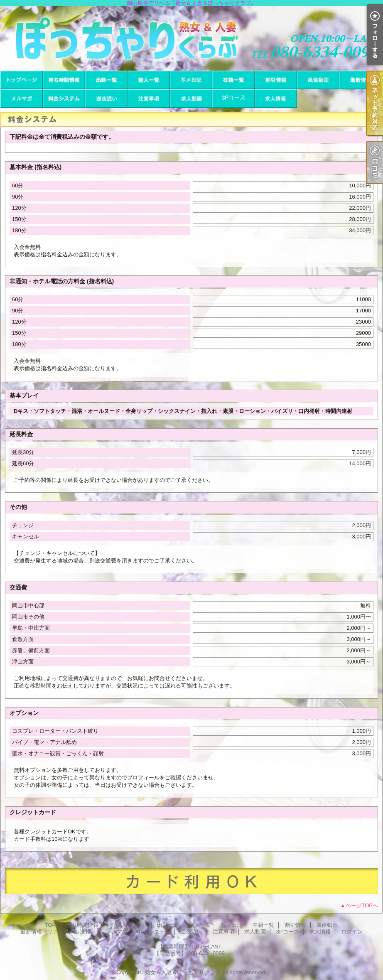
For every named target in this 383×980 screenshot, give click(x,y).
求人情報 (276, 99)
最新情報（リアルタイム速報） (361, 80)
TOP (22, 80)
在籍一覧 (233, 80)
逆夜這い (106, 99)
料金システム (64, 99)
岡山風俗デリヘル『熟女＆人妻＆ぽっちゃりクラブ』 (191, 38)
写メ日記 (191, 80)
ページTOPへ (362, 905)
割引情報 (276, 80)
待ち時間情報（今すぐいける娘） (64, 80)
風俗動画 (318, 80)
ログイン (352, 932)
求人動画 (191, 99)
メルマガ (22, 99)
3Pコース (233, 99)
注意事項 (149, 99)
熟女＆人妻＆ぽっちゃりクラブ (183, 972)
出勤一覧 (106, 80)
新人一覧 (149, 80)
